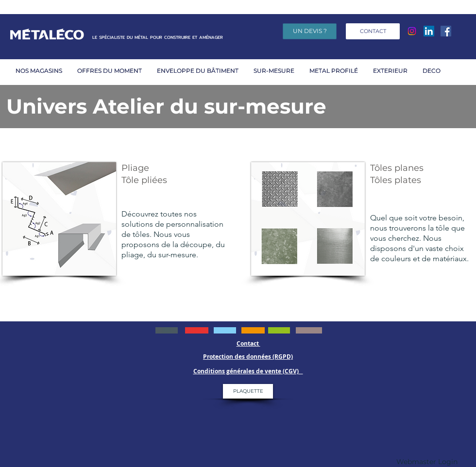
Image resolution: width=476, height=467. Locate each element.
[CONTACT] (373, 31)
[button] (112, 71)
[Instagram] (412, 31)
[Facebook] (446, 31)
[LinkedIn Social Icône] (429, 31)
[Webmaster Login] (427, 462)
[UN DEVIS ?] (310, 31)
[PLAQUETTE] (248, 391)
